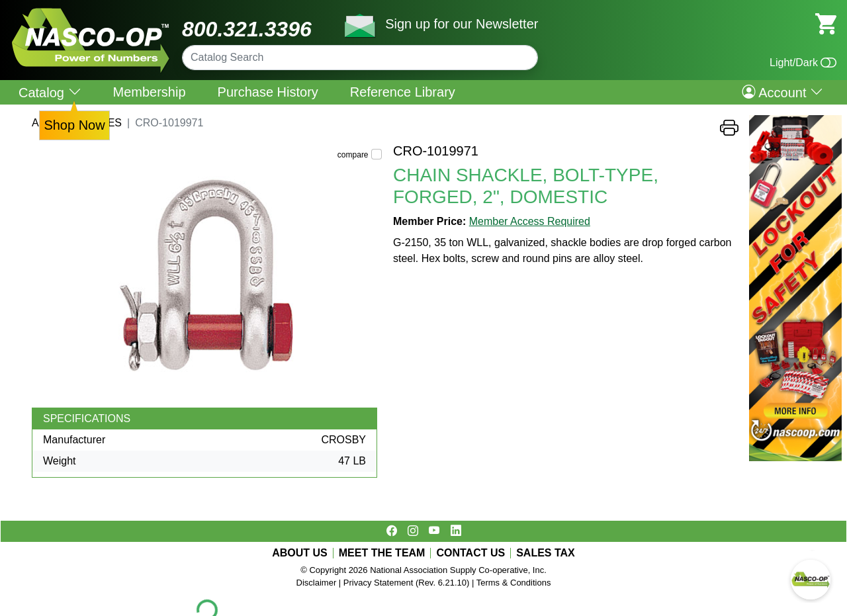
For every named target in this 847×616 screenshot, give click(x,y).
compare (353, 155)
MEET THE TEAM (382, 553)
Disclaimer (317, 583)
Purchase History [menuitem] (268, 92)
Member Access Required (530, 221)
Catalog (50, 92)
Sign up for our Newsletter (462, 24)
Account (782, 92)
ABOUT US (300, 553)
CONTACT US (470, 553)
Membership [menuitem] (150, 92)
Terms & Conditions (514, 583)
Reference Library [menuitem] (403, 92)
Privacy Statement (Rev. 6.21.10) (407, 583)
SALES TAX (546, 553)
